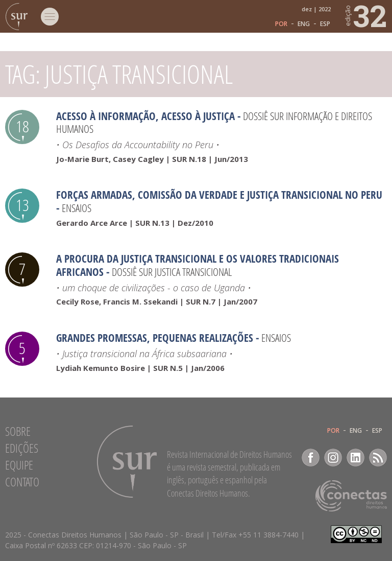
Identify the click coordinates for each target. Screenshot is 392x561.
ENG (304, 24)
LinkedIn (356, 458)
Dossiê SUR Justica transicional (172, 272)
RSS (378, 458)
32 (365, 15)
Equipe (19, 465)
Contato (22, 482)
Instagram (333, 458)
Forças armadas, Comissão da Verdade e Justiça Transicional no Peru (219, 195)
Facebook (311, 458)
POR (281, 24)
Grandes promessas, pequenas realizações (155, 338)
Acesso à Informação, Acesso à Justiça (145, 116)
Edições (22, 448)
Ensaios (77, 208)
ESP (325, 24)
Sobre (18, 431)
